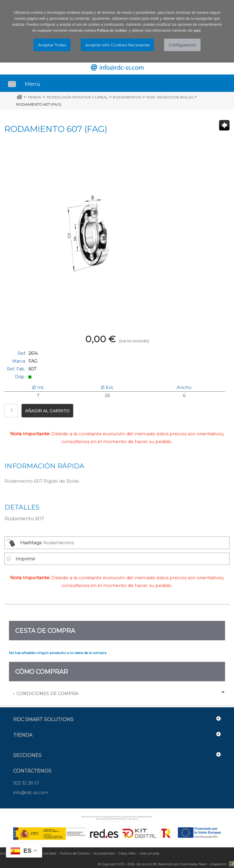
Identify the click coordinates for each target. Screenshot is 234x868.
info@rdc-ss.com (31, 793)
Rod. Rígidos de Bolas (170, 97)
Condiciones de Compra (47, 694)
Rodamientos (127, 97)
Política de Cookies (75, 853)
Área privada (149, 853)
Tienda (34, 97)
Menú (33, 84)
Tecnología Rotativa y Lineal (77, 97)
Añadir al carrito (47, 411)
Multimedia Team (193, 864)
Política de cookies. (112, 31)
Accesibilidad (104, 853)
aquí (197, 31)
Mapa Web (127, 853)
